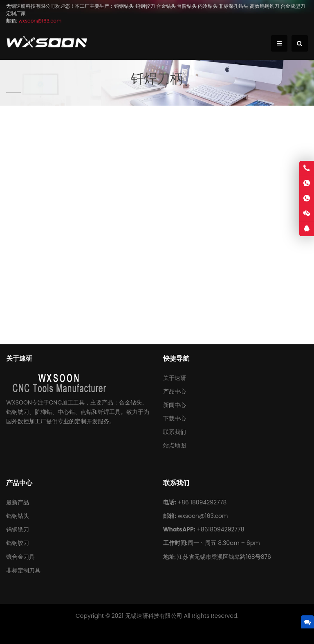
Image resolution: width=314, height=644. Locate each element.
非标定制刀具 (23, 570)
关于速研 (175, 378)
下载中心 (175, 418)
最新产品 (18, 502)
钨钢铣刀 (18, 529)
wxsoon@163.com (203, 516)
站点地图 (175, 445)
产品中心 (175, 391)
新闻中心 (175, 405)
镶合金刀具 (20, 557)
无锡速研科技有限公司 (154, 616)
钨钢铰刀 (18, 543)
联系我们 (175, 432)
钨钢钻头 (18, 516)
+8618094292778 (220, 529)
